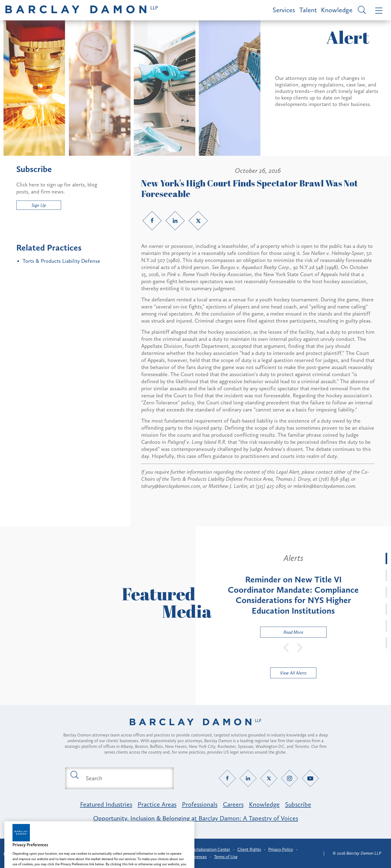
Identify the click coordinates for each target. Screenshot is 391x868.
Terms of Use (226, 857)
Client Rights (249, 849)
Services (284, 10)
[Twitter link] (198, 221)
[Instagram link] (290, 778)
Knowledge (337, 10)
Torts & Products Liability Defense (61, 261)
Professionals (200, 804)
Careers (233, 804)
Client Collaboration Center (204, 849)
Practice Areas (157, 804)
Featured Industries (106, 804)
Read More (282, 633)
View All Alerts (293, 673)
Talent (308, 10)
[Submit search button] (74, 775)
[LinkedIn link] (175, 221)
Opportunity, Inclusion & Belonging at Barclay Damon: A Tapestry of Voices (196, 818)
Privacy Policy (281, 849)
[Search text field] (126, 778)
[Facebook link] (152, 221)
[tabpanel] (293, 595)
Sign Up (39, 205)
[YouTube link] (310, 778)
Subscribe (298, 804)
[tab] (386, 558)
